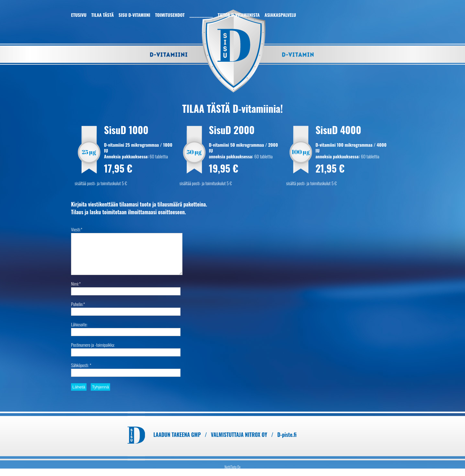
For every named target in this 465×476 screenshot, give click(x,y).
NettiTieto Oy (232, 467)
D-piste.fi (287, 435)
